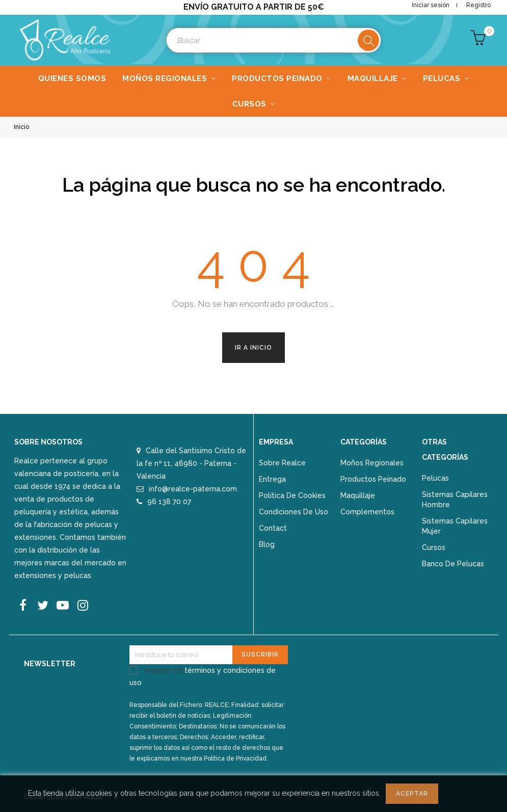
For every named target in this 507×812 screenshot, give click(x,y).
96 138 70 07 (169, 502)
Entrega (272, 479)
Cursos (434, 547)
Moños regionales (372, 463)
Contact (273, 528)
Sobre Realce (282, 463)
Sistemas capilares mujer (455, 526)
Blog (267, 544)
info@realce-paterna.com (193, 489)
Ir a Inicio (254, 348)
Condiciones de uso (293, 512)
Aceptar (412, 794)
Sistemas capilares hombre (455, 500)
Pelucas (435, 478)
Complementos (367, 512)
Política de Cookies (292, 495)
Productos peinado (373, 479)
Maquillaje (358, 495)
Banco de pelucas (453, 564)
